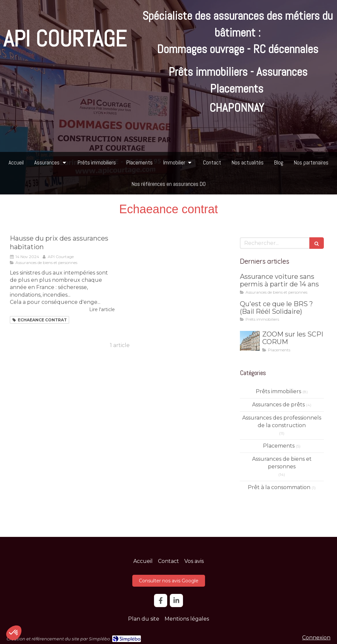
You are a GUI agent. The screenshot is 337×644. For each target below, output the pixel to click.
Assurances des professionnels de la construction (282, 422)
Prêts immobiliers (278, 391)
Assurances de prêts (278, 405)
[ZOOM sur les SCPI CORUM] (250, 341)
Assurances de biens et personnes (282, 463)
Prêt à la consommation (279, 487)
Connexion (316, 638)
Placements (279, 446)
